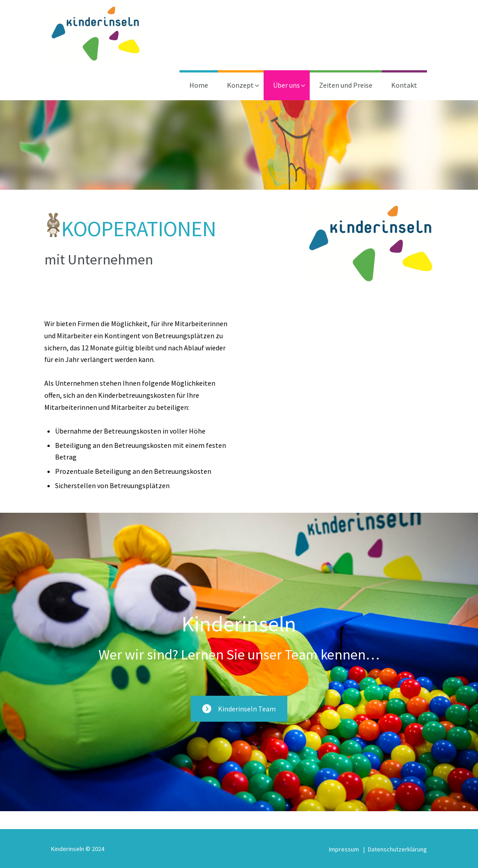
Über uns (286, 85)
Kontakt (404, 85)
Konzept (240, 85)
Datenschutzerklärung (397, 849)
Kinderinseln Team (239, 709)
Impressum (344, 849)
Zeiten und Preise (346, 85)
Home (199, 85)
